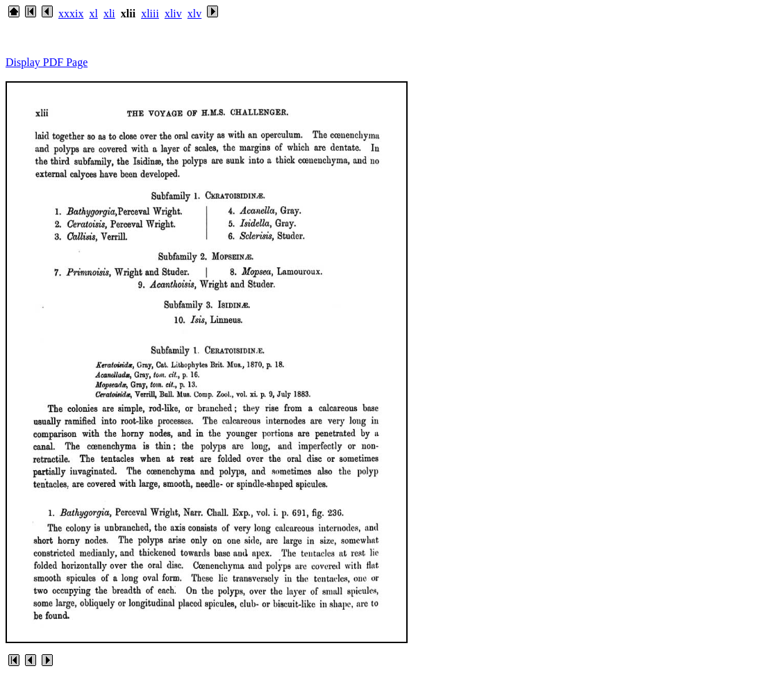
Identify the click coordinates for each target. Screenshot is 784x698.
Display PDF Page (47, 62)
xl (93, 14)
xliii (150, 14)
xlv (194, 14)
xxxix (71, 14)
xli (109, 14)
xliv (173, 14)
